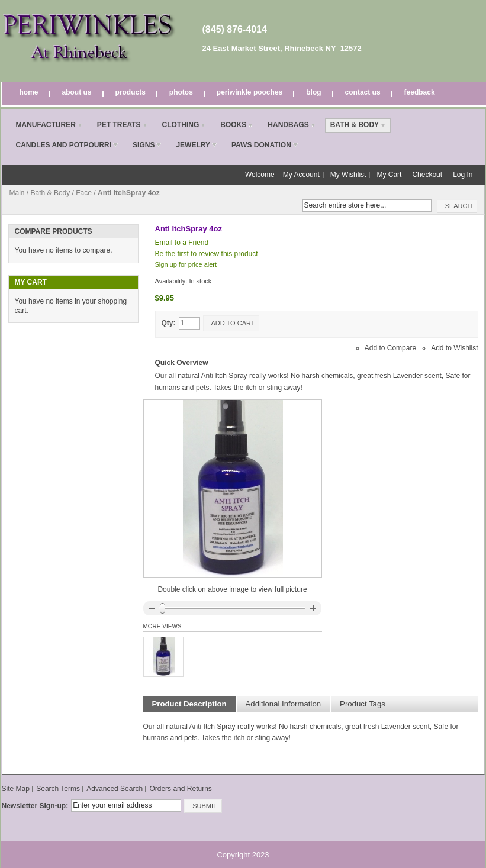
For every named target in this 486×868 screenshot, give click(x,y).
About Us (77, 92)
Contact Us (363, 92)
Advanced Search (115, 789)
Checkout (427, 175)
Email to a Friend (182, 243)
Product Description (189, 704)
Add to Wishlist (454, 348)
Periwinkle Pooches (250, 92)
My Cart (389, 175)
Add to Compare (390, 348)
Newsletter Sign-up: (35, 806)
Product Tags (363, 704)
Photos (181, 92)
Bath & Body (51, 193)
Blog (313, 92)
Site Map (16, 789)
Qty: (169, 323)
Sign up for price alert (186, 264)
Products (131, 92)
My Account (301, 175)
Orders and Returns (180, 789)
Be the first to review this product (207, 254)
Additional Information (284, 704)
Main (17, 193)
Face (84, 193)
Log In (463, 175)
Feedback (420, 92)
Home (29, 92)
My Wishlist (348, 175)
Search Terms (58, 789)
